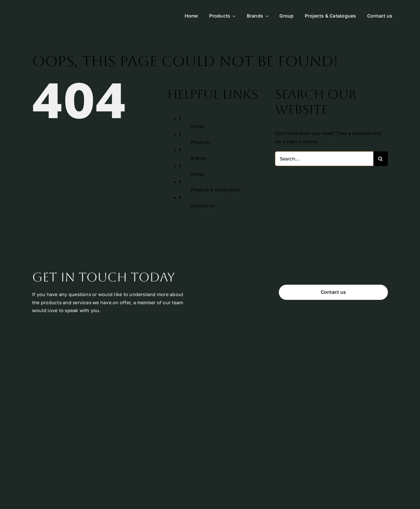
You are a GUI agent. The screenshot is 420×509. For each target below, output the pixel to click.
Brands (198, 158)
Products (201, 142)
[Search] (381, 159)
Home (197, 126)
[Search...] (324, 159)
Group (197, 174)
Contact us (203, 206)
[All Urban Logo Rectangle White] (56, 11)
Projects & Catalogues (216, 190)
